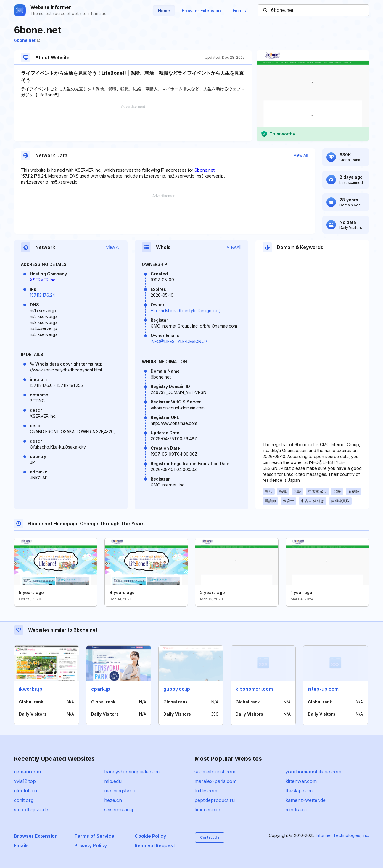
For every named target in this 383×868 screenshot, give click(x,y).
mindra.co (296, 810)
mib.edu (113, 781)
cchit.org (24, 800)
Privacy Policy (91, 845)
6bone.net (27, 40)
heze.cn (113, 800)
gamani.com (27, 772)
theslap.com (299, 791)
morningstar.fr (120, 791)
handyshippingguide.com (132, 772)
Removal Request (155, 845)
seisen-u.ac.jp (119, 810)
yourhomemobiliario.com (313, 772)
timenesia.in (207, 810)
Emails (239, 11)
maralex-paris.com (215, 781)
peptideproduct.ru (215, 800)
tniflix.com (206, 791)
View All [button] (301, 155)
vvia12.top (25, 781)
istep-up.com (323, 689)
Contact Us (210, 837)
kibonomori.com (254, 689)
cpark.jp (101, 689)
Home (164, 11)
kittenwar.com (301, 781)
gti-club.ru (25, 791)
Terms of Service (94, 836)
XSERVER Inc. (43, 280)
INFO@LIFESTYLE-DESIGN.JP (179, 341)
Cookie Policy (150, 836)
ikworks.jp (31, 689)
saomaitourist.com (215, 772)
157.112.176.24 (42, 295)
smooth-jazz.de (31, 810)
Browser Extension (201, 11)
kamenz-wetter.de (305, 800)
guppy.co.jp (177, 689)
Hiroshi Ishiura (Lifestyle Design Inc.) (186, 311)
